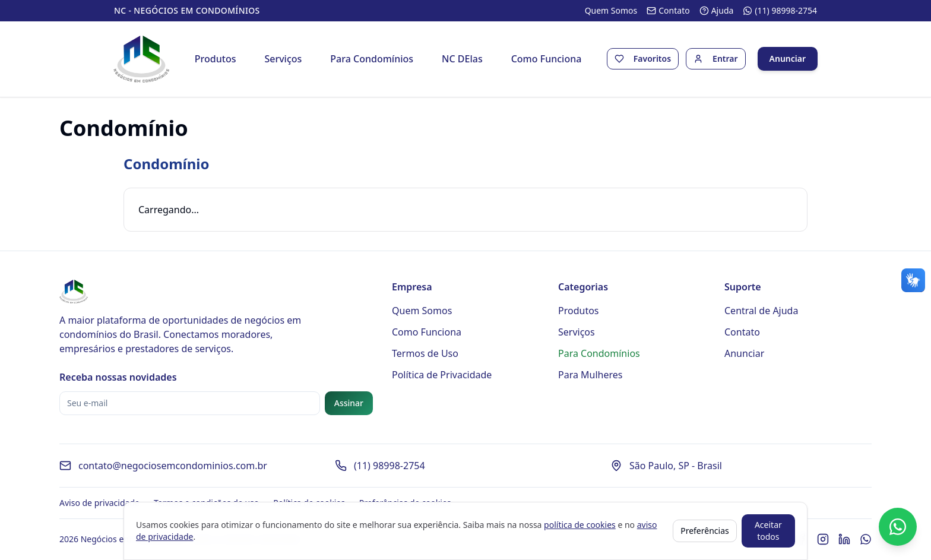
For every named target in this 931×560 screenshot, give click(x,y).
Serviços (284, 59)
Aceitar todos (768, 531)
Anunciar (787, 59)
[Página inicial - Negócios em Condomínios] (142, 59)
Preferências (705, 531)
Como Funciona (547, 59)
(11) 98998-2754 (389, 466)
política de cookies (580, 525)
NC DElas (462, 59)
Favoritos (652, 59)
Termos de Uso (425, 354)
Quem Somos (422, 311)
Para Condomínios (372, 59)
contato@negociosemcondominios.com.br (173, 466)
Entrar (725, 59)
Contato (742, 333)
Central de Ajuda (761, 311)
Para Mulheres (590, 375)
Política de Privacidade (442, 375)
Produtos (216, 59)
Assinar (349, 404)
